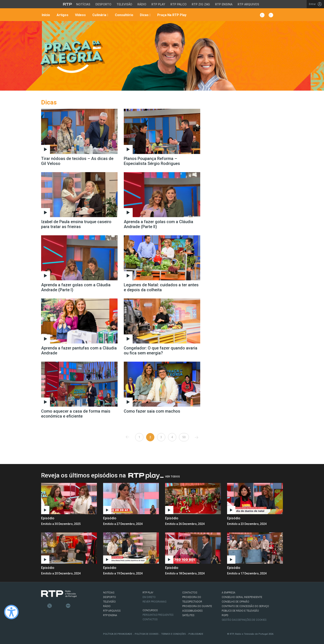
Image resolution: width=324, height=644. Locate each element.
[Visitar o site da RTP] (68, 4)
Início (45, 15)
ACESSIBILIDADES (192, 611)
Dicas (145, 15)
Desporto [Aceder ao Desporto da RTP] (103, 4)
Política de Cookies (147, 634)
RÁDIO (107, 606)
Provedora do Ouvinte (197, 606)
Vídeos (80, 15)
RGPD (225, 615)
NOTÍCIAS (109, 593)
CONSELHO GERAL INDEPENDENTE (242, 597)
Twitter (50, 606)
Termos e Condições (173, 634)
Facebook (43, 606)
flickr (68, 606)
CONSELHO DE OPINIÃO (235, 602)
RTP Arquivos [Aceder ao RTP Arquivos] (248, 4)
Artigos (62, 15)
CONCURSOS (150, 610)
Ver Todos (172, 476)
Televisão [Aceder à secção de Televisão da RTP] (124, 4)
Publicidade (196, 634)
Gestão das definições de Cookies (244, 620)
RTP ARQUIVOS (112, 611)
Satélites (188, 615)
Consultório (124, 15)
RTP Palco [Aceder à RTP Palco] (179, 4)
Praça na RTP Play (171, 15)
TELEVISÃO (109, 602)
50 (184, 437)
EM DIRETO (149, 597)
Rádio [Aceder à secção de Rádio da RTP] (142, 4)
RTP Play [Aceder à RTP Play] (158, 4)
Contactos (150, 619)
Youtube (62, 606)
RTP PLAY (148, 593)
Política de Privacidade (118, 634)
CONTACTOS (190, 593)
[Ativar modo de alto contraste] (11, 612)
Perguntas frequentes (158, 615)
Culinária (100, 15)
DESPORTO (110, 597)
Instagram (56, 606)
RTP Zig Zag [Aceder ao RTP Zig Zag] (201, 4)
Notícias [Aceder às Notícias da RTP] (83, 4)
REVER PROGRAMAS (154, 602)
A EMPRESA (229, 593)
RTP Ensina (110, 615)
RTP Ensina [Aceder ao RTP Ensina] (224, 4)
